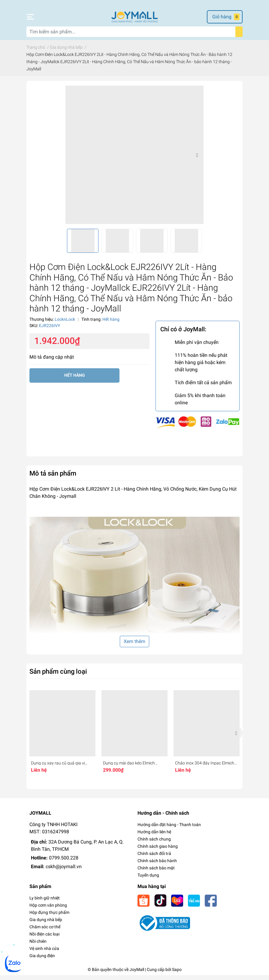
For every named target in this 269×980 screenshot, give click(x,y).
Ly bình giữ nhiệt (45, 903)
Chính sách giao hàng (158, 851)
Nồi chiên (38, 946)
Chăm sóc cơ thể (45, 932)
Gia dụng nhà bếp (46, 924)
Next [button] (197, 160)
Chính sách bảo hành (157, 865)
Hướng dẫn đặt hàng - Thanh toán (169, 829)
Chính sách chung (154, 844)
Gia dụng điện (42, 960)
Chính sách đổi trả (154, 858)
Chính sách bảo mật (156, 873)
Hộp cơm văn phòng (48, 910)
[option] (134, 160)
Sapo (177, 974)
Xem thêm (134, 646)
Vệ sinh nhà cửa (44, 953)
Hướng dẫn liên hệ (154, 837)
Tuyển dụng (148, 880)
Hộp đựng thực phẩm (49, 917)
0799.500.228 (64, 863)
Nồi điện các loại (44, 939)
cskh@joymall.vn (64, 871)
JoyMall (137, 974)
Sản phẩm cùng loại (58, 676)
